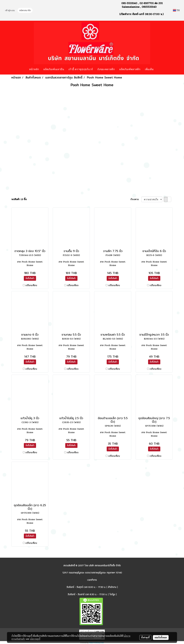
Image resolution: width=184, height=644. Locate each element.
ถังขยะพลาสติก (106, 69)
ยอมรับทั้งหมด (161, 637)
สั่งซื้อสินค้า (30, 278)
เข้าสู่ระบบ (10, 11)
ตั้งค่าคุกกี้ (145, 637)
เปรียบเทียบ (31, 285)
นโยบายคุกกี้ (35, 639)
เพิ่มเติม (149, 69)
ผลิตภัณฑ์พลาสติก (130, 69)
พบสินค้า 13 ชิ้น (19, 199)
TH (176, 10)
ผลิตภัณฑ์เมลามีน (54, 69)
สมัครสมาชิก (25, 11)
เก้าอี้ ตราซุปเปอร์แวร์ (81, 69)
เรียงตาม (136, 199)
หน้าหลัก (34, 69)
